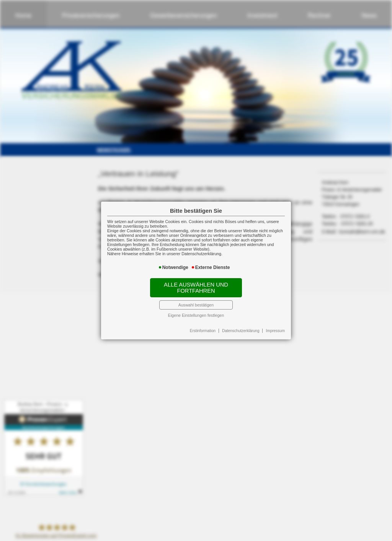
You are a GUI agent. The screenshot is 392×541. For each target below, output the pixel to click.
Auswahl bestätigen (196, 305)
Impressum (275, 331)
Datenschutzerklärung (241, 331)
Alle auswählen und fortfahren (196, 288)
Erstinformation (203, 331)
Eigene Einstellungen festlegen (196, 315)
